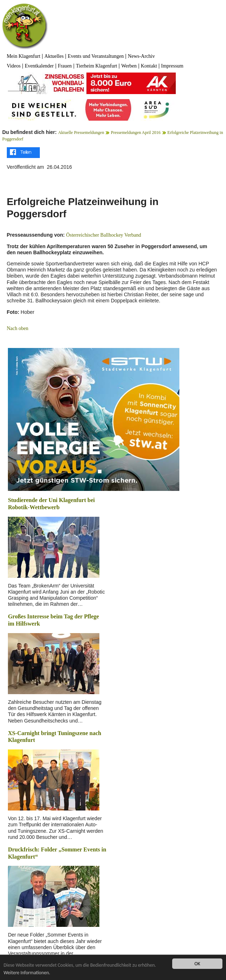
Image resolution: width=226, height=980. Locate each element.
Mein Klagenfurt (24, 56)
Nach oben (18, 328)
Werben (129, 66)
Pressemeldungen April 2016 (136, 133)
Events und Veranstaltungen (96, 56)
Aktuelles (54, 56)
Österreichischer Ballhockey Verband (103, 235)
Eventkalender (39, 66)
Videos (14, 66)
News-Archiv (141, 56)
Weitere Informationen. (27, 973)
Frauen (65, 66)
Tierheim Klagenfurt (96, 66)
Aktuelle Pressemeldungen (81, 133)
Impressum (172, 66)
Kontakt (149, 66)
